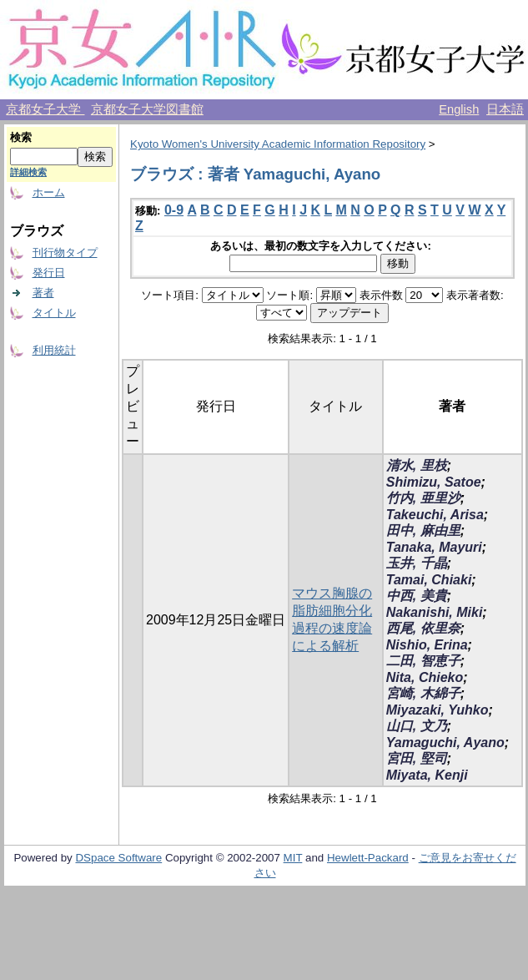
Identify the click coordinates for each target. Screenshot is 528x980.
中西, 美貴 (417, 596)
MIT (293, 858)
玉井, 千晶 (417, 563)
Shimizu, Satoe (434, 482)
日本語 (505, 109)
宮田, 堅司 (417, 758)
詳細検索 (28, 172)
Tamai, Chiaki (429, 580)
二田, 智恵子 (423, 661)
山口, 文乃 (417, 726)
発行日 (49, 273)
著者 (43, 293)
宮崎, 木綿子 (423, 693)
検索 (21, 137)
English (459, 109)
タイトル (54, 313)
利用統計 (54, 350)
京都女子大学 (45, 109)
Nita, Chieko (425, 677)
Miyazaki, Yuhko (437, 710)
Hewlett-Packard (368, 858)
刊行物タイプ (65, 253)
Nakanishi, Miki (435, 612)
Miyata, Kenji (427, 775)
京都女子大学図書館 (147, 109)
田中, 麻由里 (423, 530)
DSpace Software (118, 858)
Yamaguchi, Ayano (445, 743)
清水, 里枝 (417, 465)
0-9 (174, 210)
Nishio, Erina (427, 645)
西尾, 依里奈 (423, 628)
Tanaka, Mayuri (434, 547)
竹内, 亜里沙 (423, 498)
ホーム (49, 192)
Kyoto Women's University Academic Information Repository (278, 144)
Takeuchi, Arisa (435, 515)
